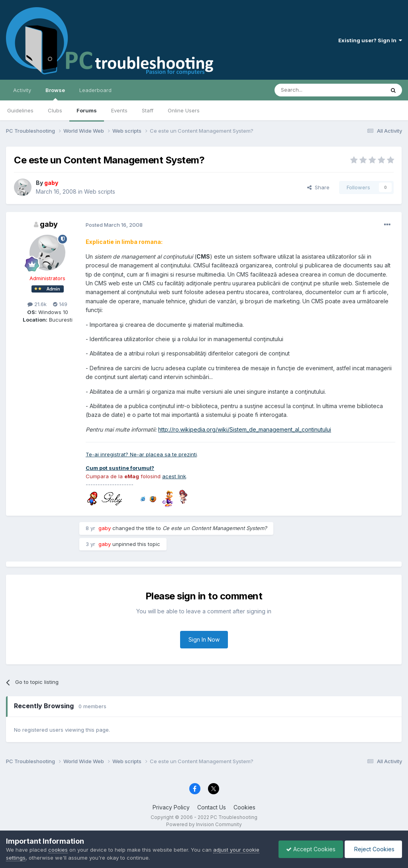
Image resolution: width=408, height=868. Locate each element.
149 (60, 304)
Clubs (55, 110)
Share (318, 187)
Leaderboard (95, 90)
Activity (22, 90)
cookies (58, 850)
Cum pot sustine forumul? (120, 468)
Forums (87, 110)
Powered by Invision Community (204, 824)
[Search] (309, 90)
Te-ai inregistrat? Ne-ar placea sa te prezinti (141, 454)
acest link (174, 476)
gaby (49, 224)
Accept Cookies (309, 849)
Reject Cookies (373, 849)
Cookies (244, 807)
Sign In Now (204, 639)
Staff (148, 110)
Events (119, 110)
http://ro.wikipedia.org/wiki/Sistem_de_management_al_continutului (245, 429)
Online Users (184, 110)
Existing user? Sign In (370, 40)
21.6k (37, 304)
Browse (55, 94)
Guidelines (20, 110)
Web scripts (100, 191)
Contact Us (212, 807)
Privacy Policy (171, 807)
